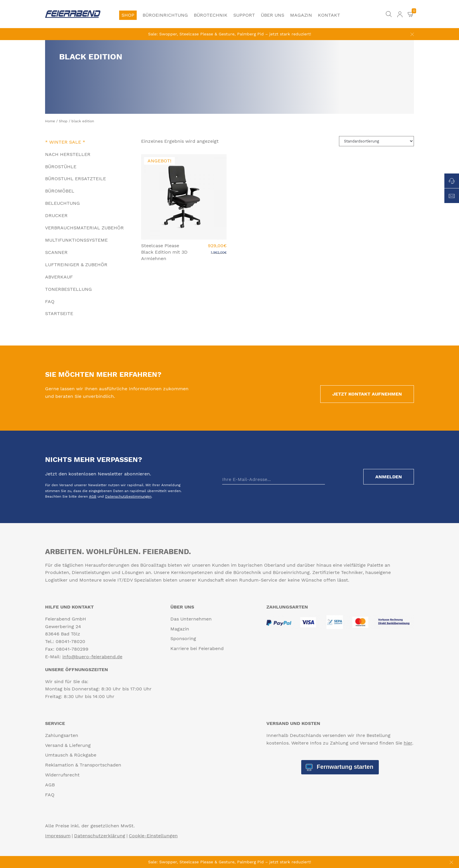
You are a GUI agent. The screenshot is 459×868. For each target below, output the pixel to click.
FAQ (50, 301)
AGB (93, 496)
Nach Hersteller (68, 154)
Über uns (273, 15)
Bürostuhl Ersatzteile (76, 179)
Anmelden (389, 477)
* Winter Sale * (65, 142)
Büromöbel (60, 191)
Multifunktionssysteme (76, 240)
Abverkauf (59, 277)
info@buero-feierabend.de (92, 657)
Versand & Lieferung (68, 745)
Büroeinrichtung (165, 15)
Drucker (56, 215)
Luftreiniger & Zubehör (76, 265)
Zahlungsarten (62, 735)
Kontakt (329, 15)
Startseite (59, 313)
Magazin (301, 15)
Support (244, 15)
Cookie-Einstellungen (153, 836)
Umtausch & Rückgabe (71, 755)
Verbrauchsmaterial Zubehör (84, 228)
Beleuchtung (62, 203)
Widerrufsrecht (62, 775)
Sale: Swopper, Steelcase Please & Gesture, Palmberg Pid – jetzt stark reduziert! (230, 34)
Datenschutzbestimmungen (128, 496)
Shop (128, 15)
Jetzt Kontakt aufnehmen (367, 394)
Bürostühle (61, 167)
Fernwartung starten (344, 767)
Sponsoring (183, 638)
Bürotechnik (211, 15)
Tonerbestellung (68, 289)
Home (50, 121)
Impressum (58, 836)
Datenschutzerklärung (100, 836)
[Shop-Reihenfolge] (376, 141)
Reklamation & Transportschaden (83, 765)
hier (408, 743)
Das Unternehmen (191, 619)
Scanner (56, 252)
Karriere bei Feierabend (197, 648)
